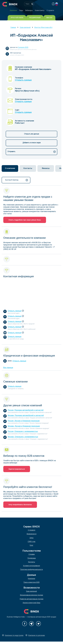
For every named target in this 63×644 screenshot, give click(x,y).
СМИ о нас (32, 542)
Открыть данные (23, 80)
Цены (31, 538)
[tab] (10, 168)
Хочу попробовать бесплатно (20, 505)
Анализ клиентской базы (31, 603)
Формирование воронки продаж (31, 595)
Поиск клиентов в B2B (31, 582)
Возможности (32, 534)
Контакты (32, 562)
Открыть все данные (32, 134)
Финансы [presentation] (46, 168)
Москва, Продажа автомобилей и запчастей (26, 415)
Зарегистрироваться (17, 469)
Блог (31, 545)
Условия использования (31, 566)
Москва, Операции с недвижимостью (23, 437)
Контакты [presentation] (28, 168)
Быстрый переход (17, 180)
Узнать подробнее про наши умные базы (25, 220)
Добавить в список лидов (32, 143)
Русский (57, 4)
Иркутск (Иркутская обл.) (43, 28)
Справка (32, 554)
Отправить (32, 152)
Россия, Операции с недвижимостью (23, 431)
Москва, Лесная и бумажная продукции (24, 426)
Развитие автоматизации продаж (32, 599)
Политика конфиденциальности (31, 570)
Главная (13, 28)
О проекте (32, 530)
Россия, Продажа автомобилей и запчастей (26, 410)
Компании (31, 579)
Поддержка (32, 558)
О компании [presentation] (10, 168)
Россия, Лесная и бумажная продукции (24, 421)
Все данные (8, 368)
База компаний (25, 28)
